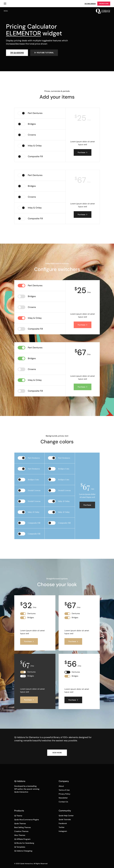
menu (6, 11)
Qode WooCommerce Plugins (27, 820)
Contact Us (63, 802)
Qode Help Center (66, 816)
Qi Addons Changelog (23, 851)
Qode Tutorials (65, 819)
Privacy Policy (64, 794)
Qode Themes (20, 824)
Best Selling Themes (22, 827)
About (61, 786)
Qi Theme (18, 816)
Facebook (63, 823)
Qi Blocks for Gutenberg (24, 843)
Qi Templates (20, 847)
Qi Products (5, 4)
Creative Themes (21, 831)
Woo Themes (20, 835)
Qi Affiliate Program (22, 839)
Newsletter (63, 798)
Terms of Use (64, 790)
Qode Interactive (26, 864)
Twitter (62, 827)
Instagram (63, 831)
